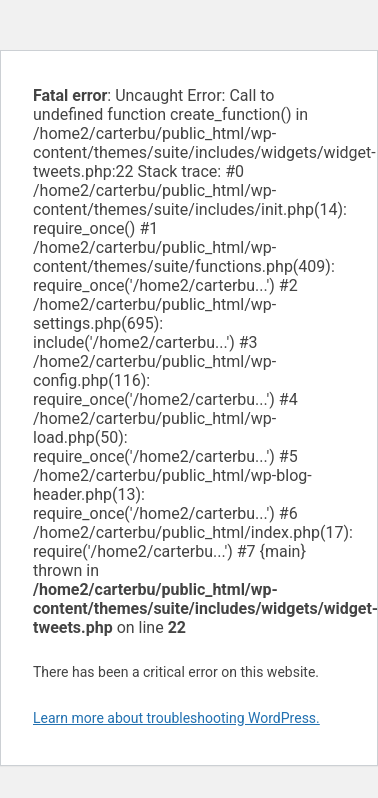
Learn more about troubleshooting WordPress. (176, 718)
